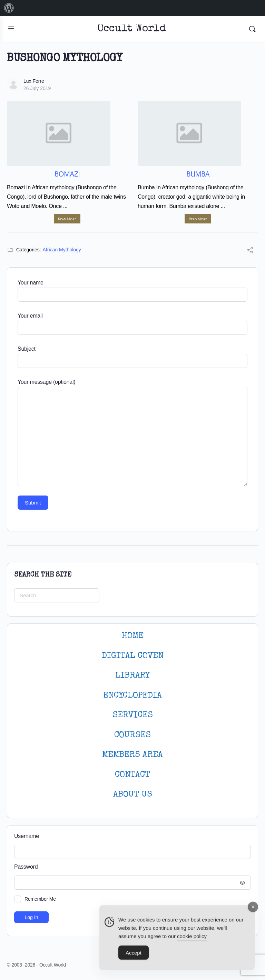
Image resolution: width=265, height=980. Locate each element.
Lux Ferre (34, 81)
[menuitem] (9, 8)
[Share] (250, 251)
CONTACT (132, 775)
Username (27, 836)
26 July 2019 (37, 88)
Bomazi (67, 174)
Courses (132, 735)
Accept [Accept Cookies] (134, 956)
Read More (67, 219)
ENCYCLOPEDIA (132, 696)
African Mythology (62, 250)
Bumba (198, 174)
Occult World (132, 29)
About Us (133, 795)
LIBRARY (132, 676)
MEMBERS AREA (132, 755)
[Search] (252, 29)
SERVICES (133, 715)
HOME (132, 636)
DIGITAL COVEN (133, 656)
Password (131, 867)
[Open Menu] (11, 28)
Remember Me (40, 899)
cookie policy (192, 939)
